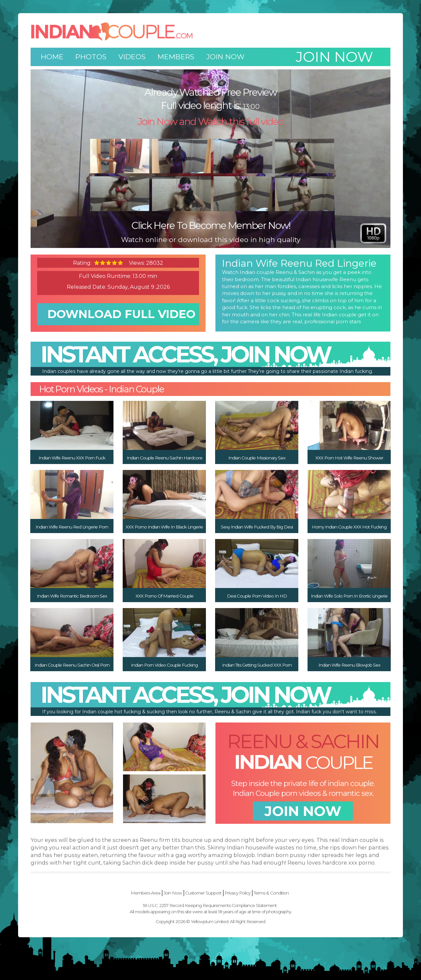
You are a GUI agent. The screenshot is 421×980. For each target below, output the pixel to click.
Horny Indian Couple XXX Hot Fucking (349, 527)
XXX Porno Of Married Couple (164, 596)
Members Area (145, 893)
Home (52, 57)
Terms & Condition (271, 893)
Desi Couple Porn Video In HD (257, 596)
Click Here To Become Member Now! (211, 225)
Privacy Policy (237, 893)
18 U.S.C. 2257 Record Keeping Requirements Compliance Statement (210, 905)
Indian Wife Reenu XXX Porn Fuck (72, 458)
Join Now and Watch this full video (211, 122)
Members (176, 57)
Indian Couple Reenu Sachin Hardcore (164, 458)
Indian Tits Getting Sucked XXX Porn (257, 665)
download (121, 314)
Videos (132, 57)
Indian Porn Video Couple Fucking (164, 665)
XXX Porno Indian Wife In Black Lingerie (164, 527)
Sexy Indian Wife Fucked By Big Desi (257, 527)
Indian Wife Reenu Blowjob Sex (349, 665)
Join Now (225, 57)
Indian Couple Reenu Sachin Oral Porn (72, 665)
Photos (91, 57)
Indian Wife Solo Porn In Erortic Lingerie (349, 596)
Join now (334, 57)
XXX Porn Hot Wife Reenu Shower (349, 458)
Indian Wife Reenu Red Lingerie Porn (72, 527)
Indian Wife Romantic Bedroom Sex (72, 596)
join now (303, 811)
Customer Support (203, 893)
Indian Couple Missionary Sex (257, 458)
